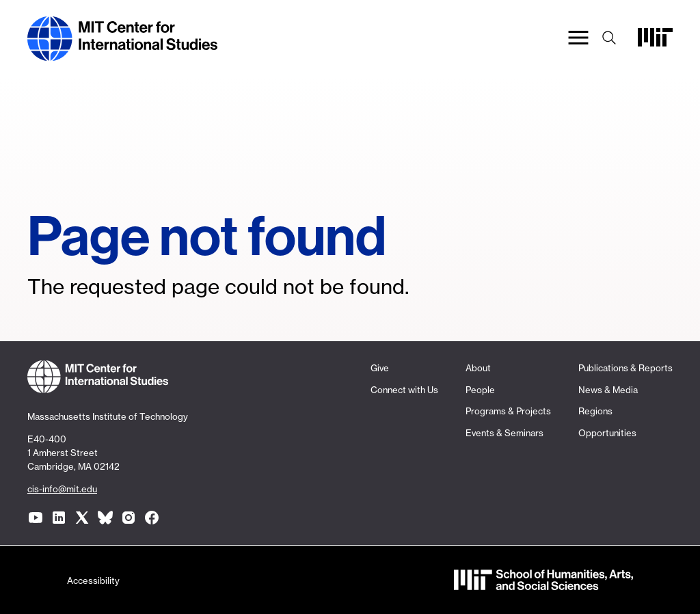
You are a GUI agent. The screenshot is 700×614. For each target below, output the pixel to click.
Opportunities (607, 433)
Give (380, 368)
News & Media (608, 390)
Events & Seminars (504, 433)
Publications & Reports (625, 368)
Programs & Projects (508, 411)
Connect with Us (404, 390)
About (478, 368)
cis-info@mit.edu (62, 489)
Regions (595, 411)
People (480, 390)
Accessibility (93, 580)
